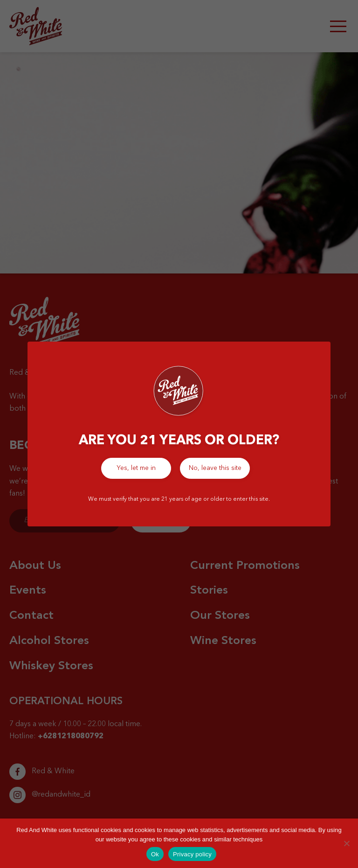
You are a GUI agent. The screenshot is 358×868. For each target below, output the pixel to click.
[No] (346, 843)
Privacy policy (192, 854)
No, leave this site (215, 468)
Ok (155, 854)
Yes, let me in (136, 468)
